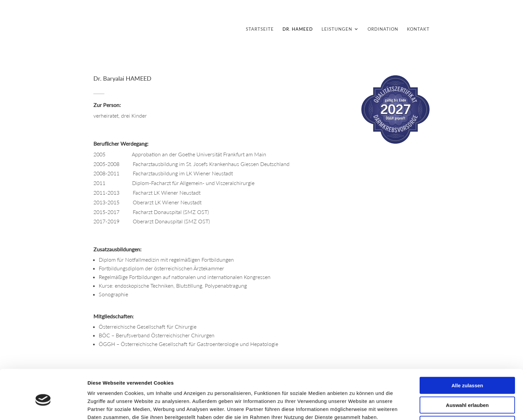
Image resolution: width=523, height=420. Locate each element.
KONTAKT (418, 29)
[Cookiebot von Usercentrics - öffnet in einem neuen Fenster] (43, 407)
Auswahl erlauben (467, 373)
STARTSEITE (260, 29)
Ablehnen (467, 392)
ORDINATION (383, 29)
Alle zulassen (467, 353)
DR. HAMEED (298, 29)
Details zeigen (355, 407)
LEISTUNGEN (337, 29)
